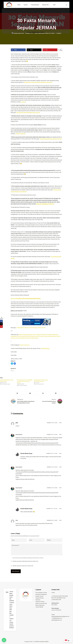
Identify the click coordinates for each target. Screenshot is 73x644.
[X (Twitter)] (30, 393)
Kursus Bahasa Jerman (41, 593)
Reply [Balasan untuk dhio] (60, 520)
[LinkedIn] (56, 393)
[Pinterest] (43, 393)
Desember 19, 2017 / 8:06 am (52, 488)
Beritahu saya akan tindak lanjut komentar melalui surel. (26, 561)
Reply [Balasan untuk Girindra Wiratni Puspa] (60, 453)
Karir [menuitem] (54, 5)
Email (31, 540)
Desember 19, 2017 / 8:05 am (52, 467)
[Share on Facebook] (18, 50)
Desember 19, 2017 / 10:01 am (52, 509)
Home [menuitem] (19, 5)
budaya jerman (45, 33)
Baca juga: (26, 298)
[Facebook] (17, 393)
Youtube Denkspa (45, 348)
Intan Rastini (19, 435)
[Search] (66, 5)
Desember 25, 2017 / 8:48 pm (52, 520)
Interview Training (40, 602)
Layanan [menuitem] (26, 5)
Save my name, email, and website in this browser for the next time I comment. (28, 558)
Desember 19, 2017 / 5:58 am (52, 435)
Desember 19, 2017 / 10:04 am (52, 453)
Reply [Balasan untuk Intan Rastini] (60, 435)
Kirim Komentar (16, 571)
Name (13, 540)
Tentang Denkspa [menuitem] (35, 5)
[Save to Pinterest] (50, 50)
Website (49, 540)
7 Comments (59, 33)
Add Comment (16, 545)
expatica (23, 102)
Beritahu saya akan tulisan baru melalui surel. (23, 566)
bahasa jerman (38, 33)
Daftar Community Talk (41, 603)
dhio (17, 520)
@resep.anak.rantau (25, 345)
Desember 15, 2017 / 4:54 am (52, 423)
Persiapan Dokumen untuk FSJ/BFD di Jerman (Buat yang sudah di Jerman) (25, 381)
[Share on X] (34, 50)
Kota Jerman (52, 33)
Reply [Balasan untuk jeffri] (60, 423)
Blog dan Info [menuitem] (46, 5)
